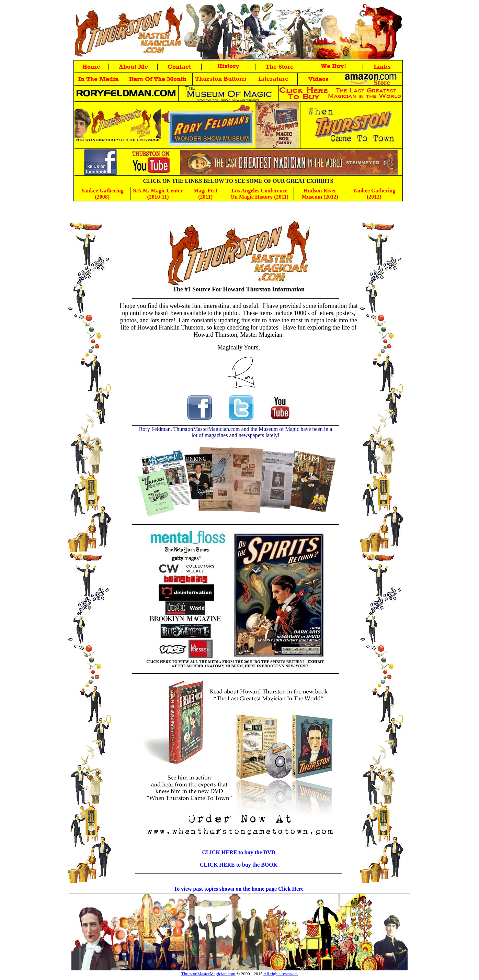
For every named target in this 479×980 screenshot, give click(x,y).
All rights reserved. (281, 974)
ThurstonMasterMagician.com (208, 974)
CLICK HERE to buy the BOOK (239, 865)
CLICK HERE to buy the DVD (239, 852)
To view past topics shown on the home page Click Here (239, 889)
